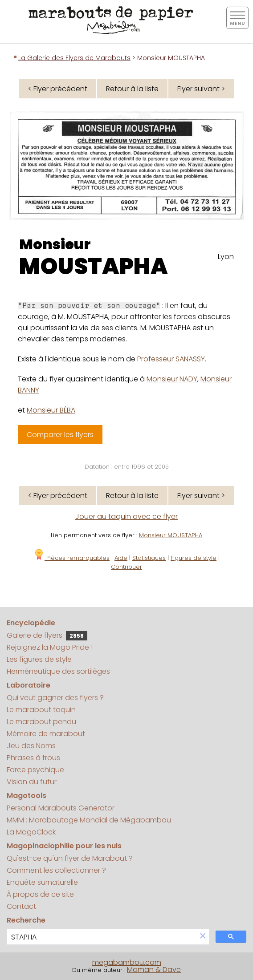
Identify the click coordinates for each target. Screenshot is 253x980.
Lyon (226, 257)
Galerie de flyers (47, 635)
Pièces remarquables (71, 558)
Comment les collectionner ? (56, 870)
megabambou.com (127, 962)
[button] (203, 937)
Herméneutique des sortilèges (58, 671)
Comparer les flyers (60, 435)
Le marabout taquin (41, 710)
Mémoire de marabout (46, 734)
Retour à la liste (132, 89)
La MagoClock (31, 832)
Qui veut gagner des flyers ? (55, 698)
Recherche (26, 920)
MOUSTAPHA (94, 267)
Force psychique (35, 770)
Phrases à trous (33, 758)
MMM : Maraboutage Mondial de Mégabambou (89, 820)
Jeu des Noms (31, 746)
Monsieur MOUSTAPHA (171, 535)
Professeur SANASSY (171, 359)
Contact (21, 906)
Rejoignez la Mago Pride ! (50, 647)
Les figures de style (39, 659)
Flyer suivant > (201, 89)
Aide (121, 558)
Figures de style (194, 558)
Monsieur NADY (172, 379)
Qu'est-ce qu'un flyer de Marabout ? (70, 858)
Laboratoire (29, 685)
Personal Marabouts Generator (61, 808)
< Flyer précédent (58, 89)
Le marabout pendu (41, 722)
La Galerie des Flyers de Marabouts (74, 58)
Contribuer (126, 567)
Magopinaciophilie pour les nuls (64, 846)
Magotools (27, 796)
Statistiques (149, 558)
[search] (102, 937)
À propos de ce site (40, 894)
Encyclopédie (31, 623)
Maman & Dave (154, 970)
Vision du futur (32, 782)
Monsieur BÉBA (51, 410)
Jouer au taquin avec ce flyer (126, 516)
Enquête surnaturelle (42, 882)
